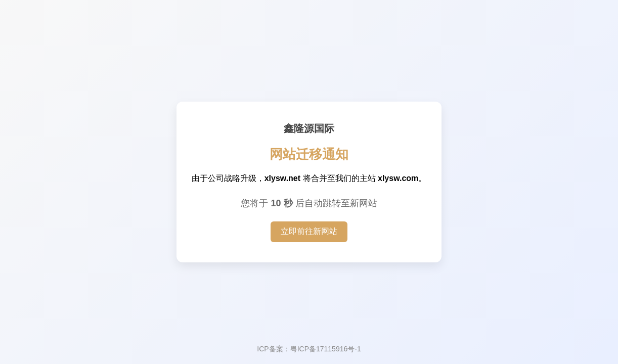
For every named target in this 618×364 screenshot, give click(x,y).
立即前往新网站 (309, 231)
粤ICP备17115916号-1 (326, 349)
